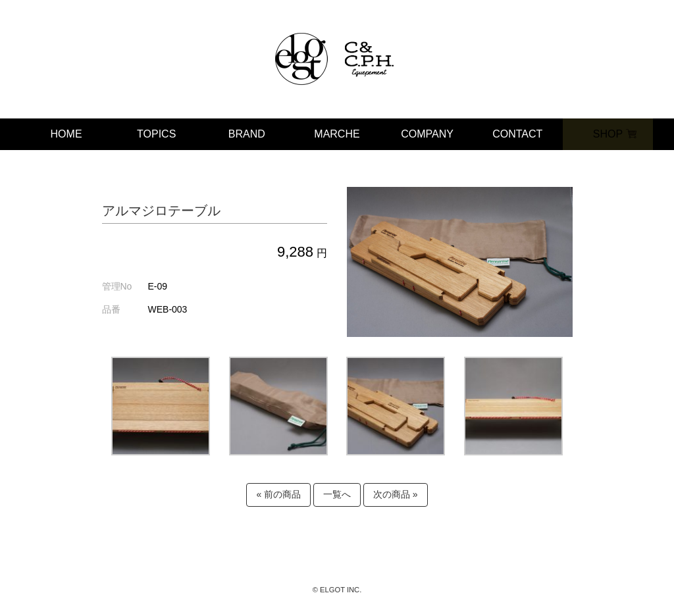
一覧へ (337, 494)
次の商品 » (396, 494)
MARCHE (337, 134)
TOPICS (156, 134)
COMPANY (427, 134)
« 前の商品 (278, 494)
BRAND (247, 134)
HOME (66, 134)
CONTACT (517, 134)
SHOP (608, 134)
